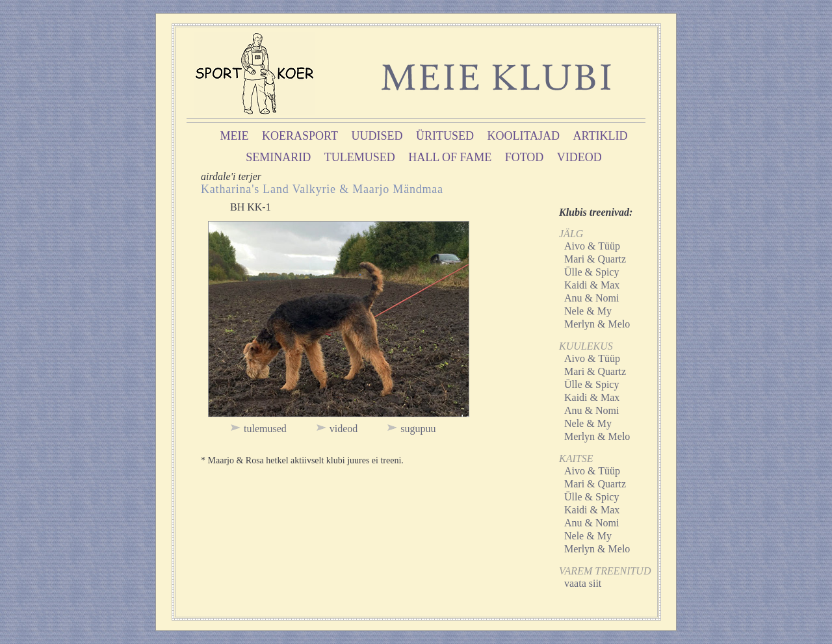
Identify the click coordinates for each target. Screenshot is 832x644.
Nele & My (588, 311)
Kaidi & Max (592, 285)
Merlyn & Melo (597, 324)
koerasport (300, 136)
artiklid (601, 136)
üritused (445, 136)
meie (235, 136)
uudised (377, 136)
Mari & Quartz (595, 259)
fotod (525, 157)
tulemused (360, 157)
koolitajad (524, 136)
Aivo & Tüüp (592, 246)
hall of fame (450, 157)
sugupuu (418, 429)
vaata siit (583, 583)
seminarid (278, 157)
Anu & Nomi (591, 298)
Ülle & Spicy (591, 272)
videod (579, 157)
